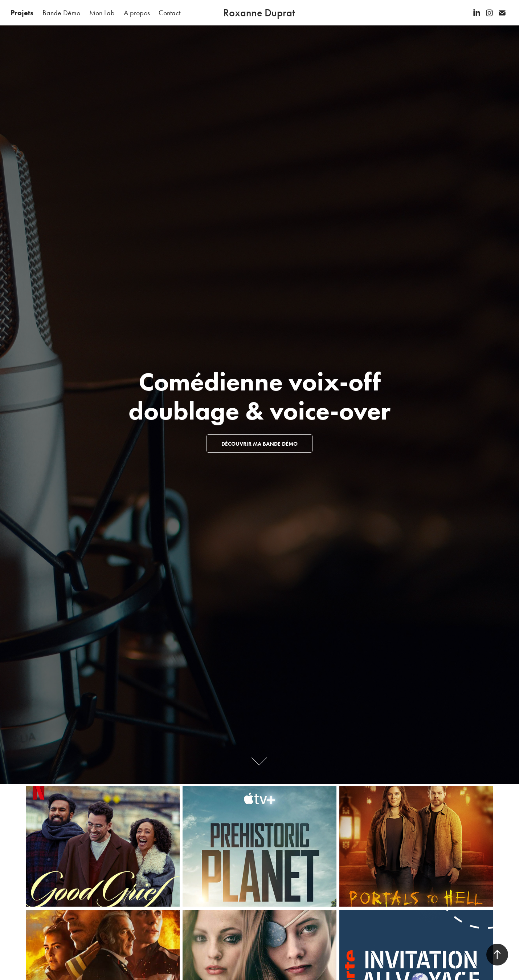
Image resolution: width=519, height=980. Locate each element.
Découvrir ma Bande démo (259, 444)
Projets (22, 13)
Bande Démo (61, 13)
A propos (137, 13)
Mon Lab (102, 13)
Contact (169, 13)
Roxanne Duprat (259, 13)
